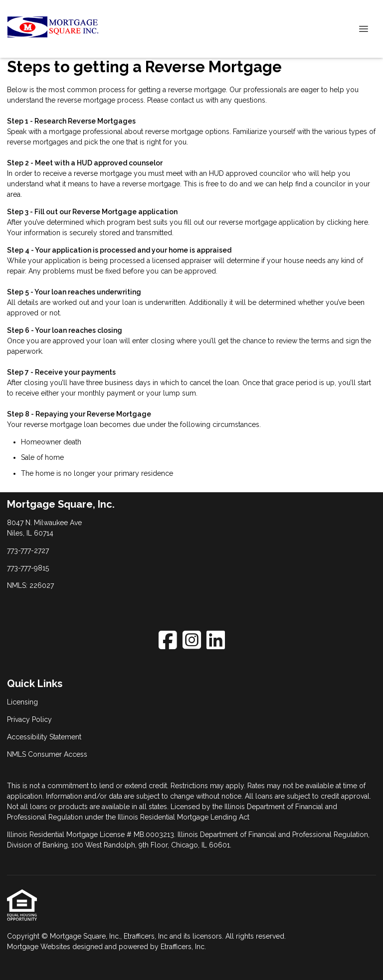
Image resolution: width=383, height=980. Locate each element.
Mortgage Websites (40, 947)
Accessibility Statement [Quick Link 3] (44, 737)
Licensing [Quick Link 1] (22, 702)
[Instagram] (192, 640)
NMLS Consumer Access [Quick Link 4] (47, 754)
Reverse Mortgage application (125, 212)
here (361, 222)
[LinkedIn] (216, 640)
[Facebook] (168, 640)
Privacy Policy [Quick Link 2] (29, 719)
